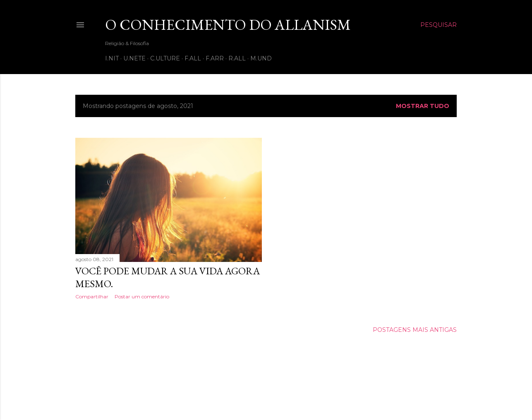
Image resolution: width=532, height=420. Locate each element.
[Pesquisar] (439, 25)
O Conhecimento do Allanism (228, 25)
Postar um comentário (142, 296)
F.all (193, 58)
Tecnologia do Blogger (266, 381)
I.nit (112, 58)
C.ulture (165, 58)
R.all (237, 58)
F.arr (215, 58)
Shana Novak (292, 396)
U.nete (134, 58)
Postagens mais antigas (415, 330)
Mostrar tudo (423, 106)
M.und (261, 58)
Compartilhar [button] (92, 296)
